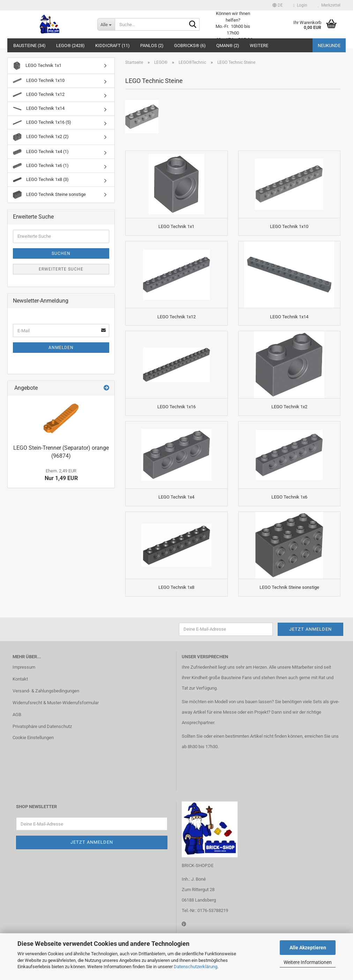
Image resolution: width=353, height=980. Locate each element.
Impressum (24, 678)
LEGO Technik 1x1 (37, 66)
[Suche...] (106, 24)
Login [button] (300, 5)
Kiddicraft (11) (112, 45)
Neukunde (329, 45)
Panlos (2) (152, 45)
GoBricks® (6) (190, 45)
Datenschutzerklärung (196, 967)
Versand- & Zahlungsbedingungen (46, 702)
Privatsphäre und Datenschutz (42, 737)
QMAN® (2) (228, 45)
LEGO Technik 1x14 (39, 109)
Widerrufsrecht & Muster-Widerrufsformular (56, 713)
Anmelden (61, 348)
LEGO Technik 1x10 (39, 81)
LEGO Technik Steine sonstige (49, 195)
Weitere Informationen (308, 962)
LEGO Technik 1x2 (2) (41, 137)
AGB (17, 725)
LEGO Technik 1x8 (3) (41, 180)
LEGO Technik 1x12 (39, 95)
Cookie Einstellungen (33, 748)
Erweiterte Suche (61, 269)
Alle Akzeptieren (308, 948)
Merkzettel (329, 5)
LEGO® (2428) (70, 45)
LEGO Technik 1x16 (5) (42, 122)
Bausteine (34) (29, 45)
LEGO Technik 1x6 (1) (41, 166)
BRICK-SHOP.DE (198, 876)
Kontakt (20, 690)
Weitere (259, 45)
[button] (278, 5)
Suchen (61, 253)
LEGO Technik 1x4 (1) (41, 152)
